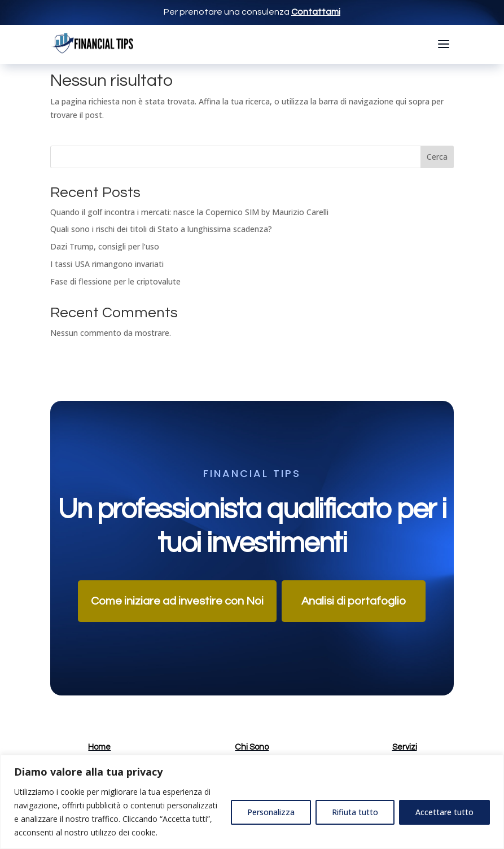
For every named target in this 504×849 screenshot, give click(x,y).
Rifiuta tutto (355, 812)
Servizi (405, 747)
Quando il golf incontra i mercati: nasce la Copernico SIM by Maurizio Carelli (189, 212)
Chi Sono (252, 747)
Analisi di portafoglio (354, 601)
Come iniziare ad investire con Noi (177, 601)
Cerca (437, 157)
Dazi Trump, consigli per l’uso (105, 246)
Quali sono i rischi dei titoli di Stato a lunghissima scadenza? (161, 229)
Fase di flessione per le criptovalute (115, 281)
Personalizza (271, 812)
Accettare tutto (444, 812)
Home (99, 747)
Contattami (316, 12)
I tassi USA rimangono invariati (107, 264)
